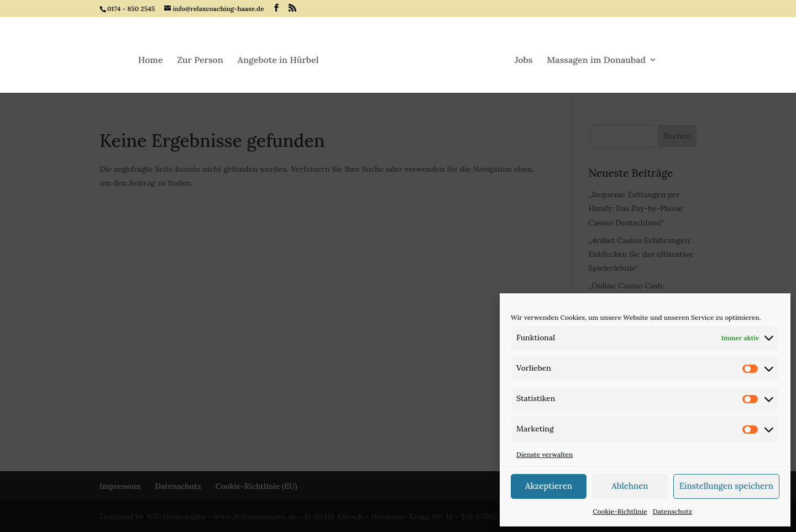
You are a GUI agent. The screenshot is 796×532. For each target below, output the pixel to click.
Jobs (523, 60)
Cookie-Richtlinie (620, 511)
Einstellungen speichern (726, 486)
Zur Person (200, 60)
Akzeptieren (549, 486)
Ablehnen (630, 486)
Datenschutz (672, 511)
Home (151, 60)
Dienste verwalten (544, 454)
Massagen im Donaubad (596, 60)
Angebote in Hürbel (278, 60)
